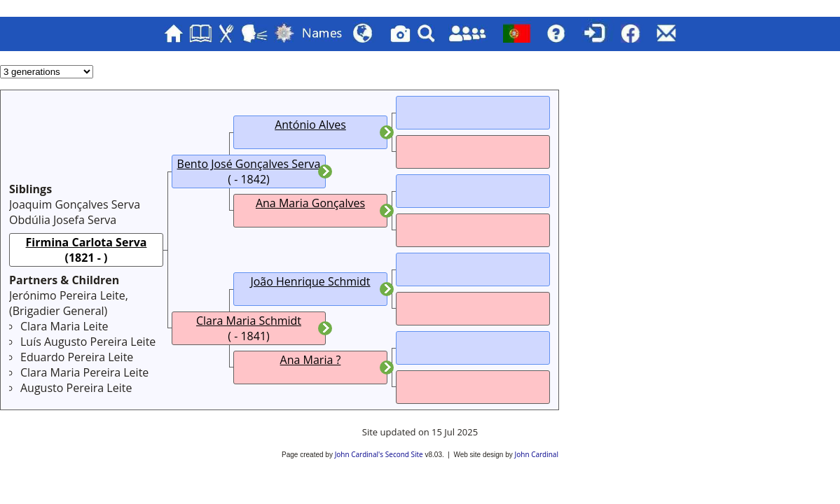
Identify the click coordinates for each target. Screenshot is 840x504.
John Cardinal (537, 454)
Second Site (404, 454)
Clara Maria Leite (64, 326)
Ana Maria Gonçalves (310, 203)
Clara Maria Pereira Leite (84, 372)
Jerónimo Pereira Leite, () (69, 303)
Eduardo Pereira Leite (77, 357)
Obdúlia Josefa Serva (63, 220)
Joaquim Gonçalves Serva (75, 204)
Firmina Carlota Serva (87, 242)
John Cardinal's (359, 454)
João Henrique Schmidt (310, 281)
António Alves (310, 125)
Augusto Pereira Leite (76, 388)
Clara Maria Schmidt (249, 321)
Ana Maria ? (311, 360)
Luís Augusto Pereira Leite (88, 342)
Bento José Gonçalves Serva (249, 164)
